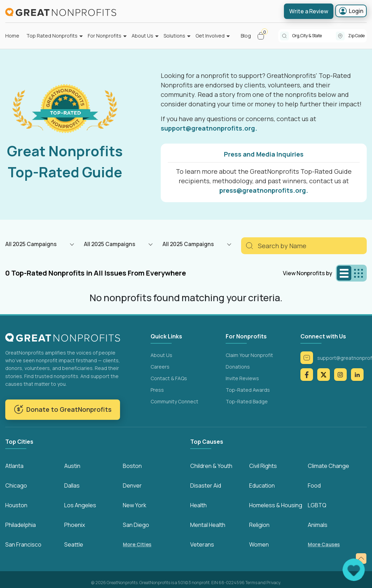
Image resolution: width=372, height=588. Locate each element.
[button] (264, 36)
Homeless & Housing (276, 505)
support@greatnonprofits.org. (209, 128)
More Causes (324, 544)
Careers (160, 367)
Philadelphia (21, 525)
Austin (72, 466)
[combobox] (314, 36)
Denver (132, 485)
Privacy (273, 583)
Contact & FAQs (169, 378)
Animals (318, 525)
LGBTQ (317, 505)
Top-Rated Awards (248, 390)
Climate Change (328, 466)
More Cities (137, 544)
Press (157, 390)
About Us (161, 355)
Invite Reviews (242, 378)
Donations (238, 367)
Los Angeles (80, 505)
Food (314, 485)
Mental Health (208, 525)
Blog (246, 36)
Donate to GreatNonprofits (63, 409)
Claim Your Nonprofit (249, 355)
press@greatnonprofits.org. (264, 190)
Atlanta (14, 466)
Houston (16, 505)
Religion (259, 525)
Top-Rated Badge (247, 401)
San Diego (136, 525)
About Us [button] (142, 36)
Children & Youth (211, 466)
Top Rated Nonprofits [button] (52, 36)
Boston (132, 466)
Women (259, 544)
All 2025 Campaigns (31, 244)
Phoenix (75, 525)
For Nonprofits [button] (105, 36)
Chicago (16, 485)
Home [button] (12, 36)
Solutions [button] (174, 36)
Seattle (74, 544)
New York (135, 505)
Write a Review (309, 11)
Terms (251, 583)
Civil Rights (263, 466)
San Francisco (23, 544)
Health (198, 505)
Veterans (202, 544)
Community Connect (174, 401)
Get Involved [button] (210, 36)
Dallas (72, 485)
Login (351, 11)
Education (262, 485)
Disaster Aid (206, 485)
